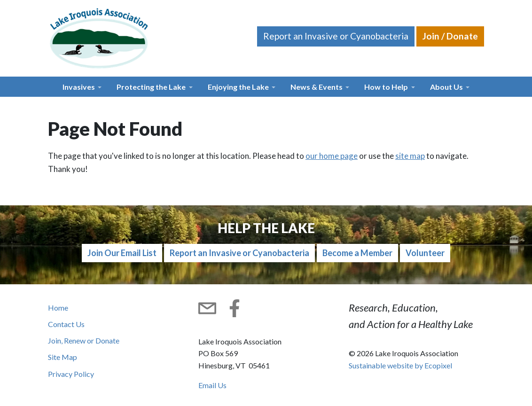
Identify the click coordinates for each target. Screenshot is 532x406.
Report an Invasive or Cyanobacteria (336, 36)
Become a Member (357, 253)
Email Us (212, 385)
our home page (332, 156)
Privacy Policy (71, 374)
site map (410, 156)
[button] (82, 87)
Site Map (63, 357)
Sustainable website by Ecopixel (400, 365)
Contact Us (66, 324)
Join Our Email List (122, 253)
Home (58, 308)
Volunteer (425, 253)
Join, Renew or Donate (84, 340)
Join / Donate (450, 36)
